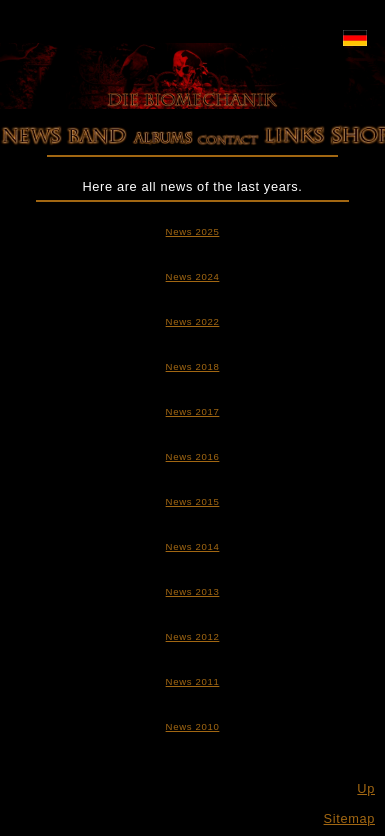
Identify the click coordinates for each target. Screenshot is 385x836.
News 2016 (193, 456)
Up (366, 788)
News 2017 (193, 411)
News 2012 (193, 636)
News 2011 (193, 681)
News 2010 (193, 726)
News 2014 (193, 546)
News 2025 (193, 231)
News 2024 (193, 276)
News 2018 (193, 366)
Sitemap (349, 818)
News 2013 (193, 591)
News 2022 (193, 321)
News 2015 (193, 501)
